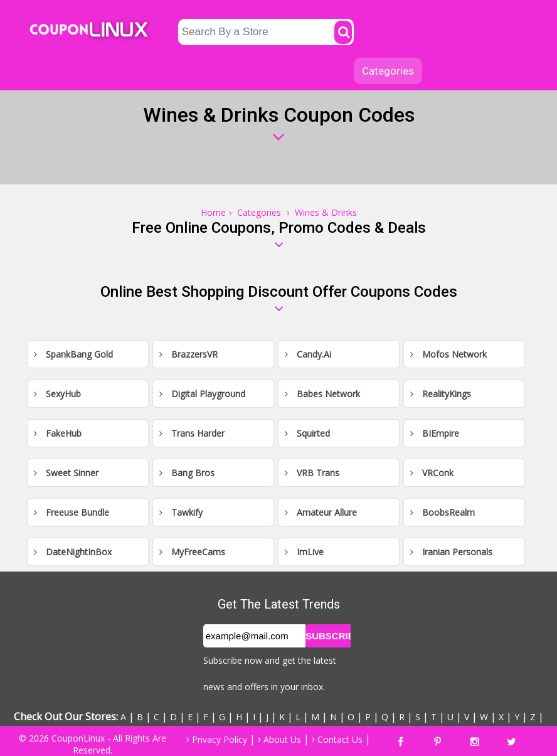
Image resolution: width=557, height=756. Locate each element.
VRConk (432, 473)
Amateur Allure (321, 512)
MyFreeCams (192, 552)
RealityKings (441, 394)
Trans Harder (192, 433)
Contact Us (337, 739)
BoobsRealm (443, 512)
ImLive (304, 552)
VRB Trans (312, 473)
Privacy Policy (217, 739)
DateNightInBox (73, 552)
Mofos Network (448, 354)
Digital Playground (202, 394)
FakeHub (58, 433)
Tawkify (181, 512)
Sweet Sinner (66, 473)
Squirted (307, 433)
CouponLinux (78, 738)
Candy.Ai (308, 354)
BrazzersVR (188, 354)
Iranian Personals (451, 552)
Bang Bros (187, 473)
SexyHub (57, 394)
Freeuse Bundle (72, 512)
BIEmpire (435, 433)
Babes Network (322, 394)
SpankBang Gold (73, 354)
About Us (279, 739)
